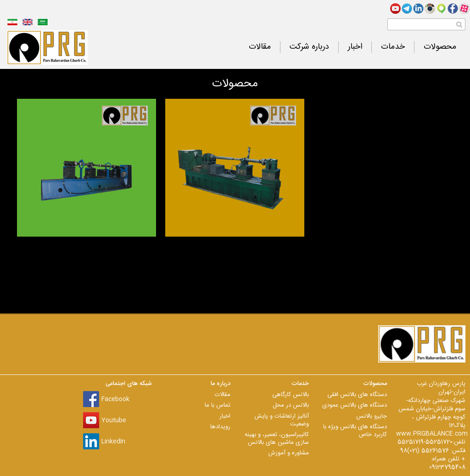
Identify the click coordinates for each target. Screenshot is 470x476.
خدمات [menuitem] (393, 47)
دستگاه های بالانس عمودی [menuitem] (355, 405)
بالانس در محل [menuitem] (291, 405)
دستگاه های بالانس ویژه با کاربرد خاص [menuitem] (355, 431)
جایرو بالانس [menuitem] (372, 416)
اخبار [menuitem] (355, 47)
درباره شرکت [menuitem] (309, 47)
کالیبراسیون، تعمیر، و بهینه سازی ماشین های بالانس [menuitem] (277, 439)
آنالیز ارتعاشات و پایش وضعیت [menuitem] (282, 420)
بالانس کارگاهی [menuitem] (291, 395)
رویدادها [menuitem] (220, 427)
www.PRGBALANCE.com (432, 434)
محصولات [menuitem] (440, 47)
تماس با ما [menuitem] (218, 405)
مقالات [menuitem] (260, 47)
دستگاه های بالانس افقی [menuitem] (357, 395)
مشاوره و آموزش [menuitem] (288, 453)
